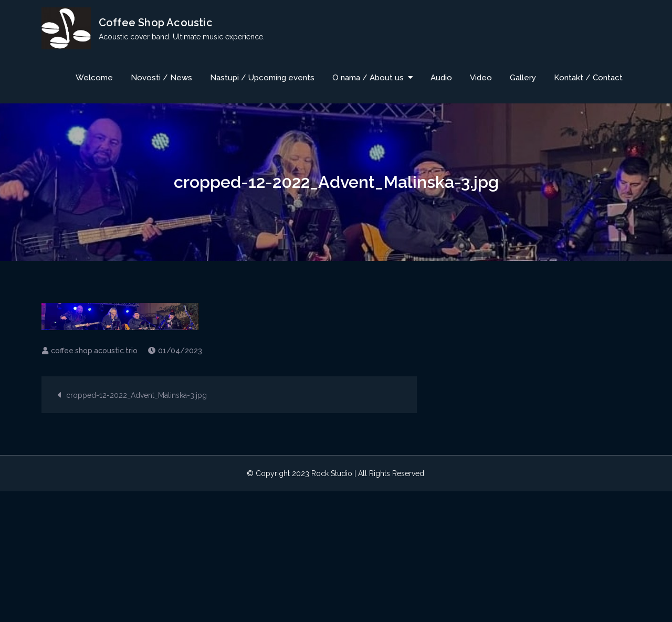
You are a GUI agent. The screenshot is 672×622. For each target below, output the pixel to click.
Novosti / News (161, 78)
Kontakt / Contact (588, 78)
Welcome (94, 78)
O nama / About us (368, 78)
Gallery (523, 78)
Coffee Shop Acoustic (156, 23)
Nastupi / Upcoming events (262, 78)
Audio (441, 78)
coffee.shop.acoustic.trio (94, 351)
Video (481, 78)
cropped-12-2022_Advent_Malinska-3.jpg (136, 396)
